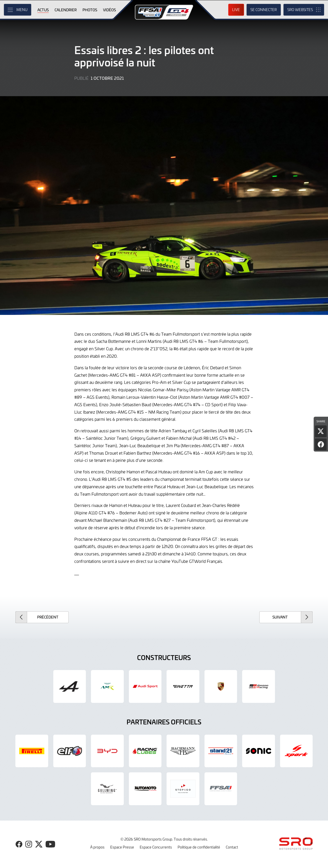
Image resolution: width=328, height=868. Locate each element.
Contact (232, 847)
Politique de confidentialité (199, 847)
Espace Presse (122, 847)
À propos (97, 847)
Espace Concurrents (156, 847)
